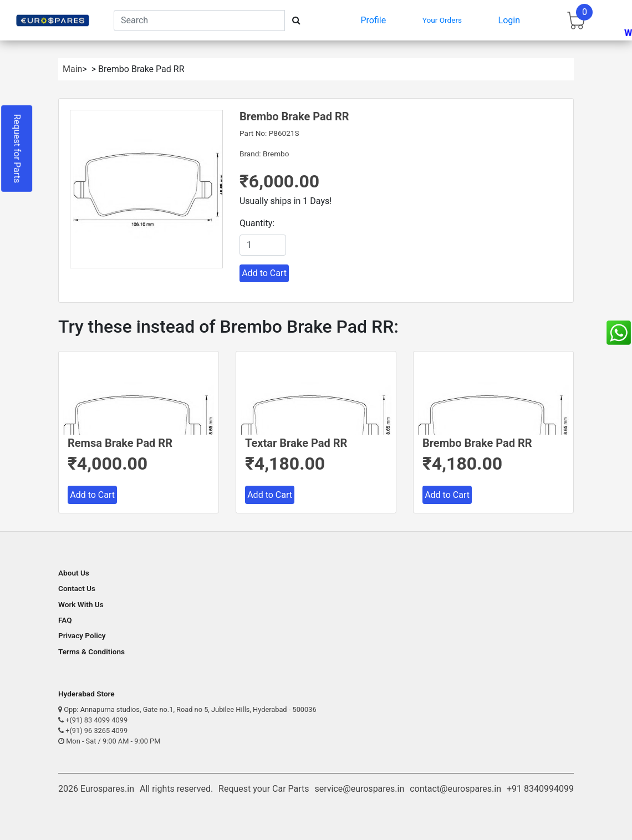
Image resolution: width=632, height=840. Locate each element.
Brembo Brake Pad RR (477, 443)
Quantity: (257, 223)
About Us (74, 573)
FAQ (65, 620)
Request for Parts (17, 149)
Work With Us (81, 604)
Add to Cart (264, 273)
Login (509, 20)
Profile (374, 20)
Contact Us (77, 588)
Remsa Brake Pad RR (120, 443)
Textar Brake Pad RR (296, 443)
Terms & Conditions (91, 651)
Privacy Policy (82, 635)
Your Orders (442, 20)
